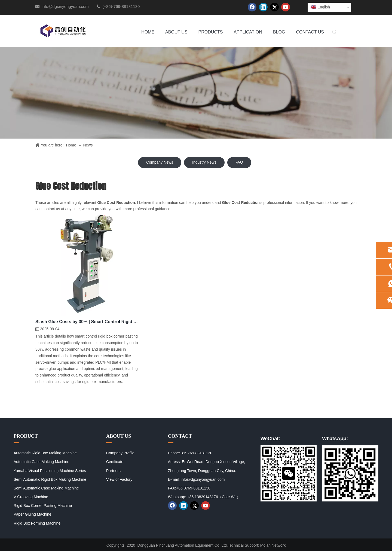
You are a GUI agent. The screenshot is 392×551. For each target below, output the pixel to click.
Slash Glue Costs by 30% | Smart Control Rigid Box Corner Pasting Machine (87, 322)
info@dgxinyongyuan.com (65, 6)
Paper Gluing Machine (33, 514)
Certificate (115, 462)
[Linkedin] (263, 7)
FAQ (239, 162)
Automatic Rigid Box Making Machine (45, 453)
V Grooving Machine (31, 497)
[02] (350, 473)
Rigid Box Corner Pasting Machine (43, 506)
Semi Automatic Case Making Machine (46, 488)
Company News (160, 162)
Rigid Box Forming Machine (37, 523)
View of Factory (119, 479)
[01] (289, 473)
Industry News (204, 162)
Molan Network (273, 545)
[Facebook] (252, 7)
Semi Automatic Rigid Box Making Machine (50, 479)
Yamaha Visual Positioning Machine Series (50, 471)
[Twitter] (274, 7)
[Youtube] (286, 7)
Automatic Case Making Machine (42, 462)
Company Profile (120, 453)
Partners (113, 471)
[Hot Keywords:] (335, 32)
